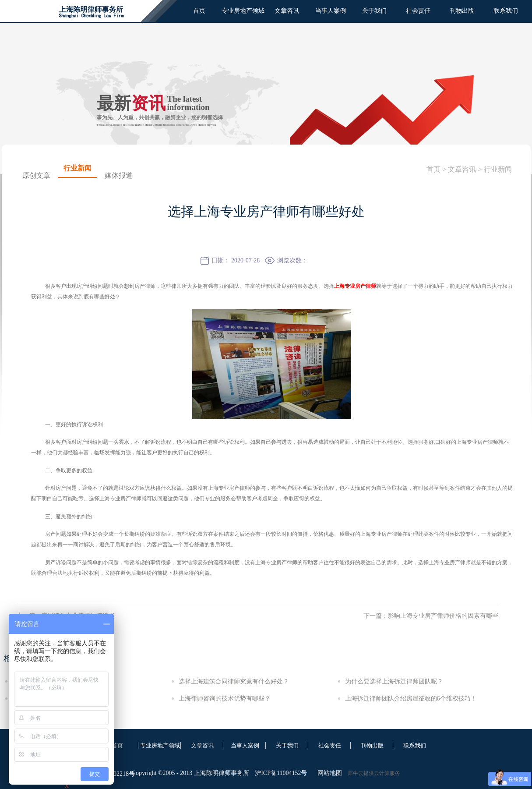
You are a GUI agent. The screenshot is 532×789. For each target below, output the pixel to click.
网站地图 (328, 773)
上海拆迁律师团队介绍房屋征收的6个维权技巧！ (411, 699)
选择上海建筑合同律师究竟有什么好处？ (234, 681)
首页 (199, 11)
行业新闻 (498, 169)
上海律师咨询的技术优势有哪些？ (225, 699)
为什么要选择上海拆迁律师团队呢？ (394, 681)
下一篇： (431, 616)
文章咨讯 (462, 169)
